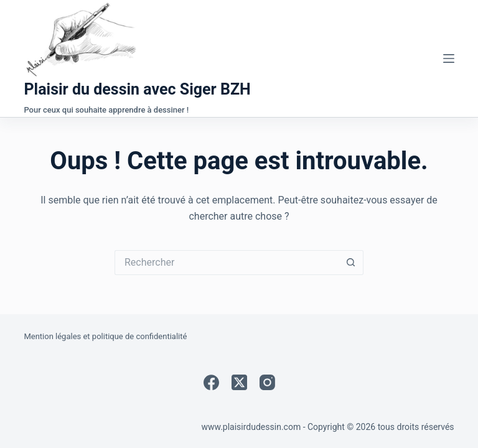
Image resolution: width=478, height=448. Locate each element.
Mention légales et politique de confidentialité (105, 336)
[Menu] (449, 58)
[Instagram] (267, 382)
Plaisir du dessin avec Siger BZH (137, 89)
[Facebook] (211, 382)
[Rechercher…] (227, 263)
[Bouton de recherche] (351, 263)
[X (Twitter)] (239, 382)
